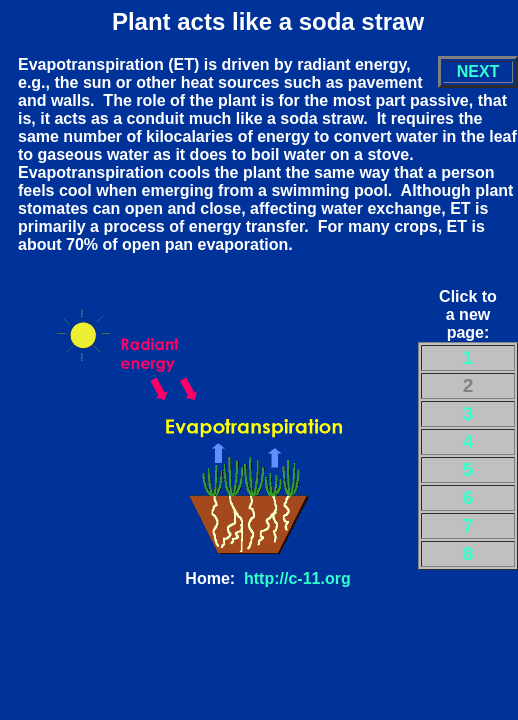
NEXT (478, 71)
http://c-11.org (297, 578)
